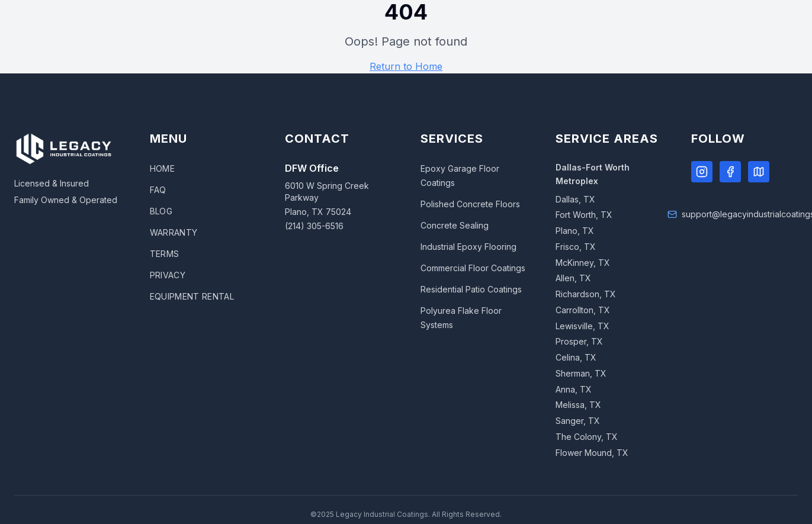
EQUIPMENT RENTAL (192, 296)
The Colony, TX (587, 437)
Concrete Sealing (455, 225)
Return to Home (406, 66)
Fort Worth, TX (584, 215)
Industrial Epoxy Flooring (468, 247)
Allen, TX (573, 278)
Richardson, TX (586, 294)
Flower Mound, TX (592, 453)
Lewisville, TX (582, 326)
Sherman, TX (581, 373)
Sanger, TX (578, 421)
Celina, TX (576, 357)
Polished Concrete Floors (470, 204)
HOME (162, 168)
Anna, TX (574, 389)
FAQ (158, 190)
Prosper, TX (579, 341)
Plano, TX (575, 231)
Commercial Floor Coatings (473, 268)
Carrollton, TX (583, 310)
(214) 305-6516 (314, 226)
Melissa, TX (578, 405)
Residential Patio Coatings (471, 289)
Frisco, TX (576, 247)
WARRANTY (174, 232)
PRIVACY (168, 275)
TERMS (165, 254)
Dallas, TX (575, 199)
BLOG (161, 211)
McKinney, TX (583, 263)
